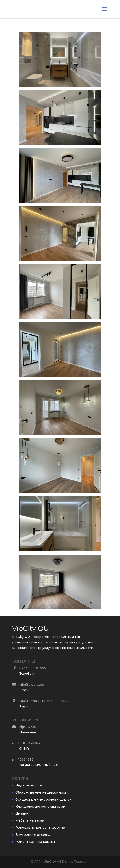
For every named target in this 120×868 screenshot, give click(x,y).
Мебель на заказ (30, 820)
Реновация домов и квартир (40, 828)
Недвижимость (29, 785)
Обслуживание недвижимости (42, 792)
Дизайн (22, 813)
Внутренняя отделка (33, 835)
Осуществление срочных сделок (43, 799)
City (50, 862)
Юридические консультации (40, 807)
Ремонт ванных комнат (35, 842)
